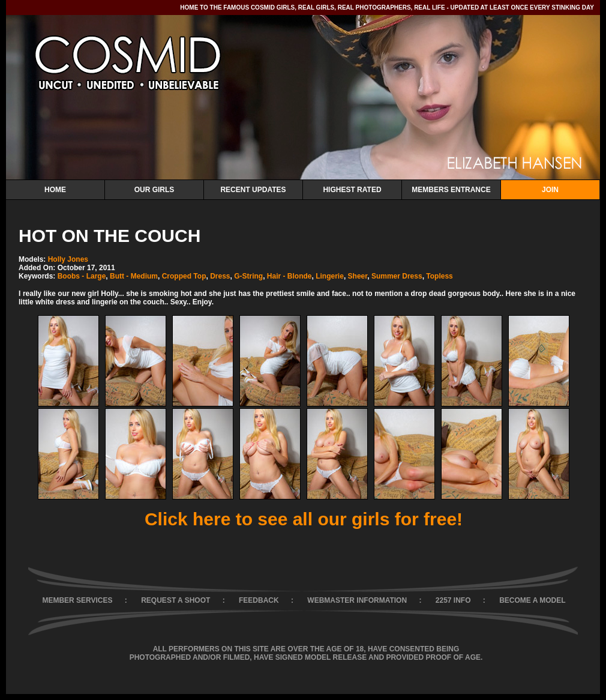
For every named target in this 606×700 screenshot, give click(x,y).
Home (55, 190)
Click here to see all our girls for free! (304, 519)
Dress (220, 276)
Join (550, 190)
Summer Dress (397, 276)
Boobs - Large (82, 276)
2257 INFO (453, 600)
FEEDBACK (259, 600)
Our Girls (154, 190)
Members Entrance (451, 190)
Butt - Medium (134, 276)
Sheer (358, 276)
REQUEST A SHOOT (175, 600)
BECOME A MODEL (532, 600)
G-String (248, 276)
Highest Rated (352, 190)
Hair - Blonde (289, 276)
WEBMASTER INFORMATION (357, 600)
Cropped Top (184, 276)
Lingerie (330, 276)
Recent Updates (253, 190)
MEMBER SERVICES (77, 600)
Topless (439, 276)
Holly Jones (68, 259)
